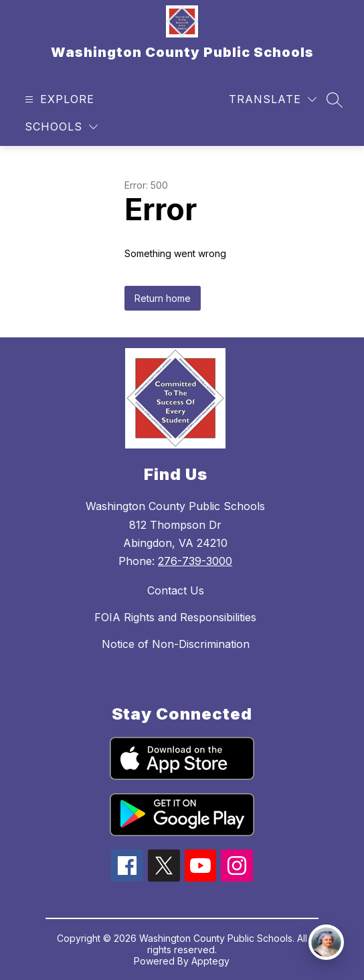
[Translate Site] (273, 99)
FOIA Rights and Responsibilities (175, 617)
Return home (163, 298)
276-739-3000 (195, 561)
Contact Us (176, 590)
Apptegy (210, 961)
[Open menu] (58, 99)
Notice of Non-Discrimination (176, 644)
